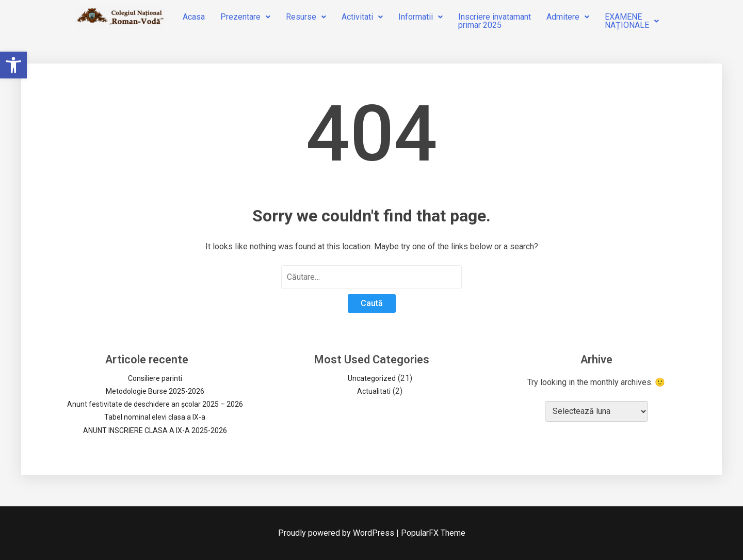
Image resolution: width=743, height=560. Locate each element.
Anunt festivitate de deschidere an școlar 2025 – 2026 (155, 404)
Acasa (194, 17)
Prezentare (245, 17)
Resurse (306, 17)
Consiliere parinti (155, 378)
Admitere (568, 17)
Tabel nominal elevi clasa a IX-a (155, 417)
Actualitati (374, 391)
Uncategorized (372, 378)
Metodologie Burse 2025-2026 (155, 391)
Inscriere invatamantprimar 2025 (495, 21)
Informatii (421, 17)
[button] (13, 65)
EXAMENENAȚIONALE (632, 21)
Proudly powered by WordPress (337, 533)
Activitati (362, 17)
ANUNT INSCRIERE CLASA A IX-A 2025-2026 (155, 430)
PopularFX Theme (433, 533)
